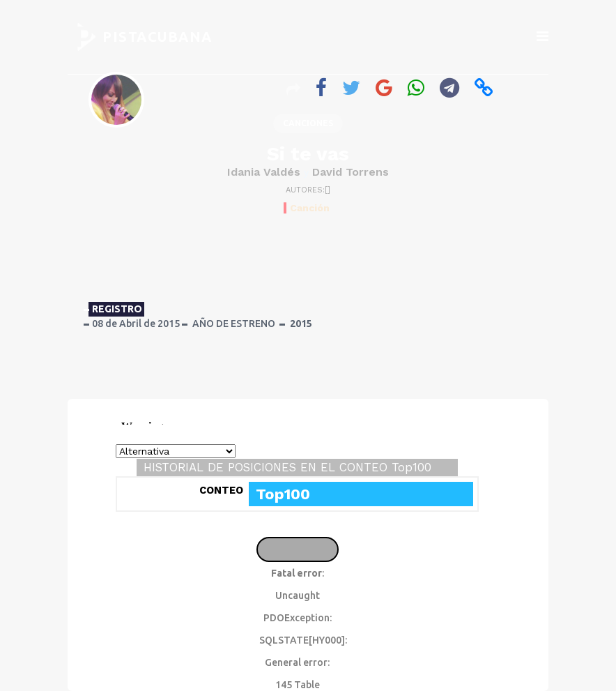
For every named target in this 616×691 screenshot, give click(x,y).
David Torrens (351, 172)
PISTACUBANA (157, 37)
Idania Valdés (264, 172)
